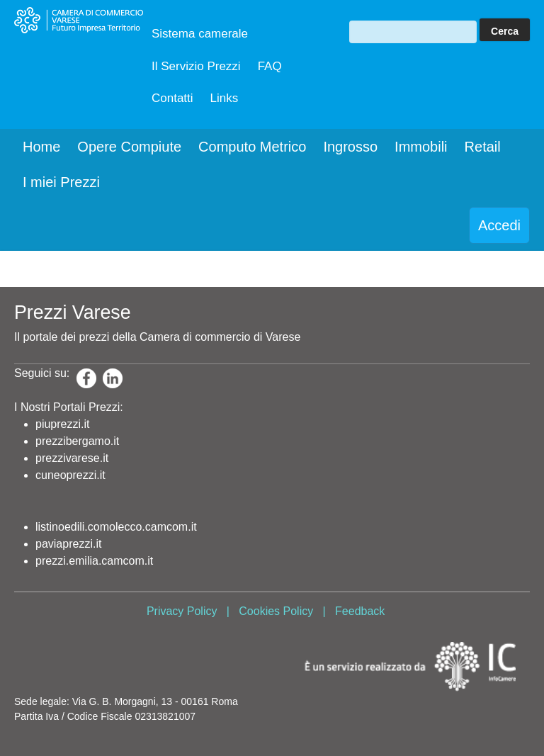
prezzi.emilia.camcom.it (94, 561)
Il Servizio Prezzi (196, 66)
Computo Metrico (252, 147)
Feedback (360, 611)
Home (41, 147)
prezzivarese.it (72, 458)
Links (225, 98)
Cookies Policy (276, 611)
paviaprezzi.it (68, 544)
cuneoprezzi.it (70, 475)
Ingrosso (350, 147)
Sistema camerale (200, 34)
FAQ (270, 66)
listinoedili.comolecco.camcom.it (116, 527)
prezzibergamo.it (77, 441)
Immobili (421, 147)
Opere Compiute (129, 147)
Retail (483, 147)
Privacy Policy (182, 611)
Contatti (172, 98)
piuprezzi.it (62, 424)
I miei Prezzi (61, 182)
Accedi (499, 225)
